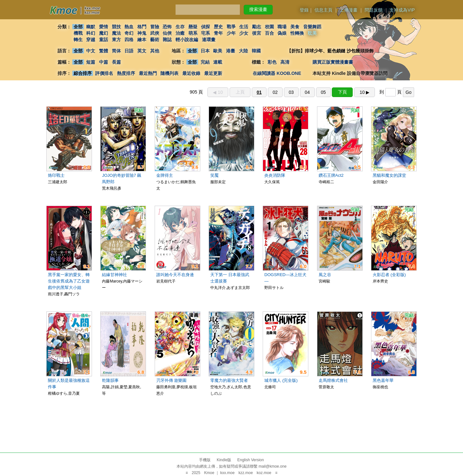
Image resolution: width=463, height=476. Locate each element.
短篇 (91, 62)
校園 (269, 27)
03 (291, 92)
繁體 (104, 51)
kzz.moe (246, 473)
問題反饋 (374, 10)
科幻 (91, 33)
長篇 (116, 62)
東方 (116, 40)
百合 (269, 33)
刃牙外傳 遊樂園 (172, 380)
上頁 (240, 92)
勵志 (257, 27)
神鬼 (142, 33)
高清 (285, 62)
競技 (116, 27)
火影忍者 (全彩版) (389, 275)
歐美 (218, 51)
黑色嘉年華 (383, 380)
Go (409, 92)
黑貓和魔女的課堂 (389, 175)
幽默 (91, 27)
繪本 (142, 40)
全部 (78, 27)
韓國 (256, 51)
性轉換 (297, 33)
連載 (218, 62)
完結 (205, 62)
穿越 (91, 40)
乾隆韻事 (110, 380)
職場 (282, 27)
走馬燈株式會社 (333, 380)
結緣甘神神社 (114, 275)
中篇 (104, 62)
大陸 (243, 51)
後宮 (257, 33)
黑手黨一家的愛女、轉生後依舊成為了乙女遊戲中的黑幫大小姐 (69, 281)
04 (307, 92)
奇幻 (129, 33)
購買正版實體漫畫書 (333, 62)
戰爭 (231, 27)
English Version (251, 460)
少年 (231, 33)
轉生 (78, 40)
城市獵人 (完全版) (281, 380)
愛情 (104, 27)
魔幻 (104, 33)
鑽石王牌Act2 (331, 175)
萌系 (193, 33)
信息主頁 (323, 10)
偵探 (206, 27)
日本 (205, 51)
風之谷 (325, 275)
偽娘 (282, 33)
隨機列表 (169, 73)
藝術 (155, 40)
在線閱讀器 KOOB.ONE (277, 73)
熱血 (129, 27)
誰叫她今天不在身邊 (175, 275)
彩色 (272, 62)
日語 (129, 51)
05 (323, 92)
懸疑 (193, 27)
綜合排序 (83, 73)
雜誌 (167, 40)
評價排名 (104, 73)
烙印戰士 (56, 175)
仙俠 (167, 33)
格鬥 (142, 27)
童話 (104, 40)
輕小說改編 (187, 40)
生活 (244, 27)
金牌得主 (165, 175)
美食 (295, 27)
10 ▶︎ (365, 92)
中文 (91, 51)
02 (275, 92)
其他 (155, 51)
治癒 (180, 33)
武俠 (155, 33)
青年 (218, 33)
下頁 (342, 92)
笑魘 (214, 175)
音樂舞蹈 (312, 27)
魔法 (116, 33)
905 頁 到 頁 (302, 92)
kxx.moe (227, 473)
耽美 (312, 33)
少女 (244, 33)
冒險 (155, 27)
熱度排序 (126, 73)
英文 (142, 51)
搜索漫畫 (258, 9)
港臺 (231, 51)
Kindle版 (224, 460)
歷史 (218, 27)
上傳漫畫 (349, 10)
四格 (129, 40)
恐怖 (167, 27)
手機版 (205, 460)
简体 (116, 51)
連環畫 (209, 40)
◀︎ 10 (218, 92)
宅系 (206, 33)
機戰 (78, 33)
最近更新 (213, 73)
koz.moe (264, 473)
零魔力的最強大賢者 (229, 380)
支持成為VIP (402, 10)
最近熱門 (148, 73)
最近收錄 (191, 73)
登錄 (304, 10)
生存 (180, 27)
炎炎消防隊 (275, 175)
